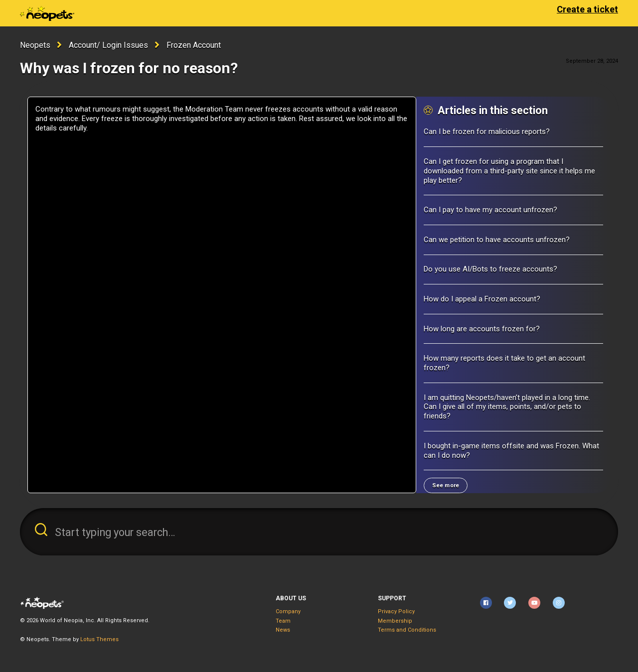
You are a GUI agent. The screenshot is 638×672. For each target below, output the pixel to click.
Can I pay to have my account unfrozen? (490, 210)
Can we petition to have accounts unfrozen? (497, 240)
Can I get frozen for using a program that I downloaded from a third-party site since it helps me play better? (509, 171)
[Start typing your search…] (319, 532)
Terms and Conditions (407, 630)
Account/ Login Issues (108, 45)
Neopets (35, 45)
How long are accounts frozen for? (482, 329)
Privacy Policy (396, 611)
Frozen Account (194, 45)
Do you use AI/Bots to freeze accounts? (490, 269)
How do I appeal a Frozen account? (482, 299)
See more (446, 485)
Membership (395, 621)
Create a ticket (587, 9)
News (283, 630)
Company (288, 611)
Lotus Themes (99, 639)
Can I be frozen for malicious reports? (487, 132)
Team (283, 621)
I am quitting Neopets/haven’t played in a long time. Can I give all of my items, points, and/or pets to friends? (507, 407)
